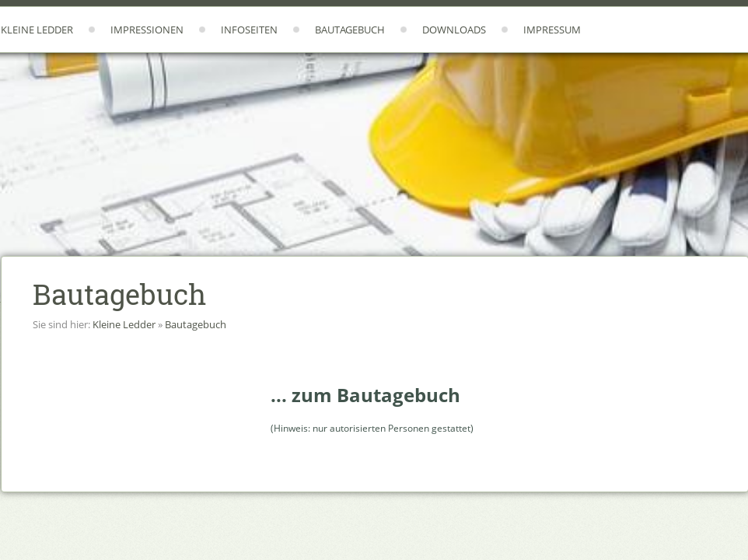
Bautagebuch (350, 30)
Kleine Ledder (37, 30)
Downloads (454, 30)
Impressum (552, 30)
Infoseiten (249, 30)
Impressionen (147, 30)
